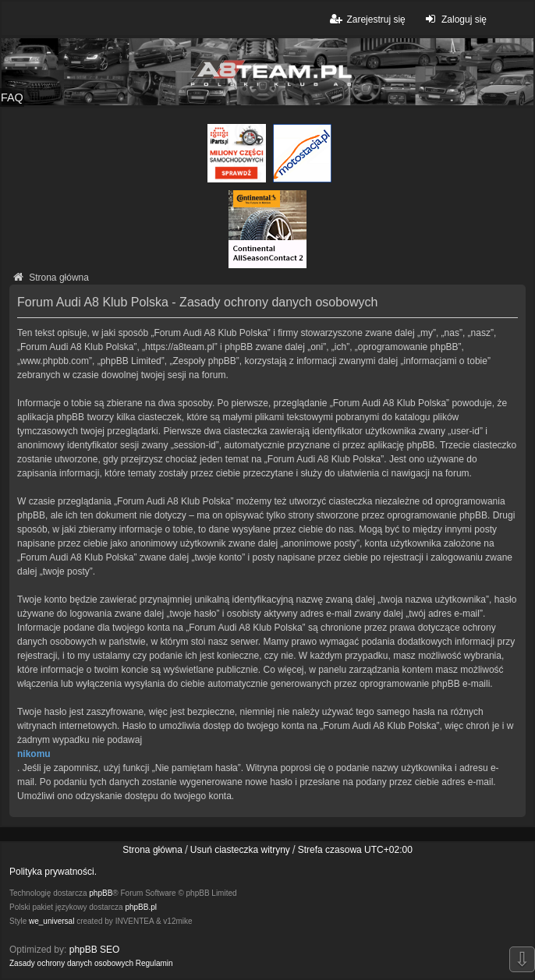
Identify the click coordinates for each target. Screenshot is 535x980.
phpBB (101, 893)
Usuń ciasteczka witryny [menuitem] (240, 850)
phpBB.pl (141, 907)
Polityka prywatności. (53, 872)
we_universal (51, 921)
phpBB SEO (95, 950)
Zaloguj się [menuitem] (454, 19)
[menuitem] (71, 964)
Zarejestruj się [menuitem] (366, 19)
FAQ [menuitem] (12, 97)
